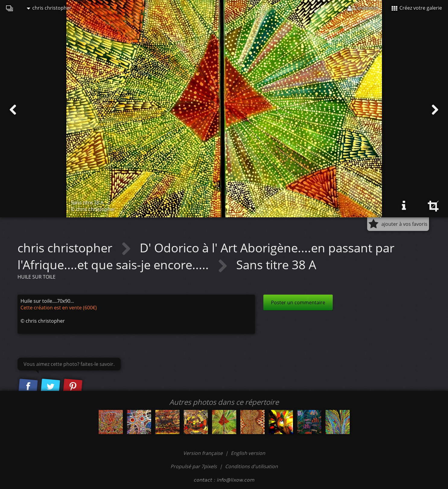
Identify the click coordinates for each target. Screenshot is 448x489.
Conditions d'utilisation (251, 466)
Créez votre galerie (417, 8)
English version (248, 453)
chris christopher (49, 8)
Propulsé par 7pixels (194, 466)
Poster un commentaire (298, 302)
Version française (203, 453)
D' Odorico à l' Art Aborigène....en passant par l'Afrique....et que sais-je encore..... (206, 256)
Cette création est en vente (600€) (59, 308)
